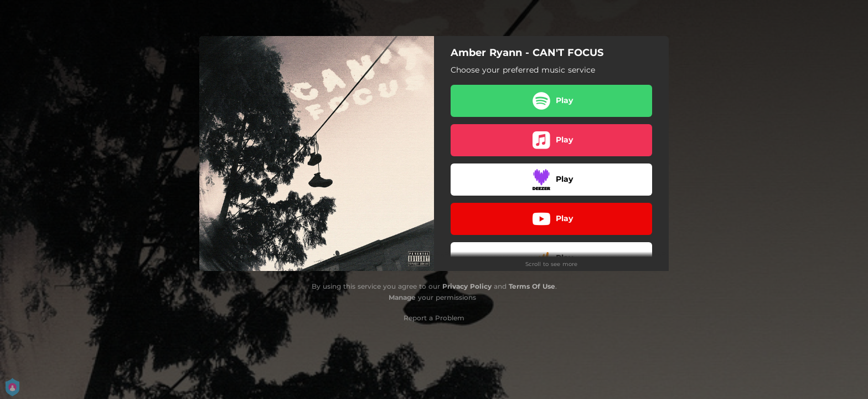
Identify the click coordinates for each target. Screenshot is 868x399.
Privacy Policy (467, 286)
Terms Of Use (532, 286)
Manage (402, 297)
